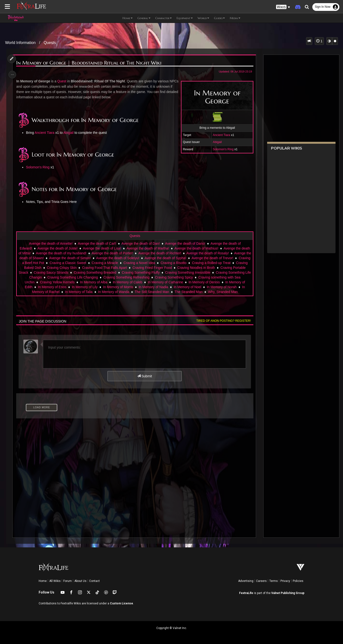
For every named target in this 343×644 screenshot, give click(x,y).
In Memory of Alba (149, 282)
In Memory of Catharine (220, 282)
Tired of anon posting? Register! (222, 326)
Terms (274, 581)
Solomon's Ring (222, 149)
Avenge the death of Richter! (162, 253)
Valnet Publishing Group (288, 593)
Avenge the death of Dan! (140, 243)
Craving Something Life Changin (74, 277)
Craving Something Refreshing (183, 277)
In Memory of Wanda (161, 292)
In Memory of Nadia (206, 287)
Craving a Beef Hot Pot (54, 263)
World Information (20, 43)
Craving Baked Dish (59, 268)
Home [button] (128, 18)
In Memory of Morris (171, 287)
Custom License (121, 603)
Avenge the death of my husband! (64, 253)
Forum (68, 581)
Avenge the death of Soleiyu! (135, 258)
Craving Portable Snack (59, 272)
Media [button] (235, 18)
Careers (261, 581)
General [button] (144, 18)
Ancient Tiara (220, 135)
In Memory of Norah (55, 292)
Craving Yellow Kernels (112, 282)
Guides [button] (219, 18)
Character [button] (164, 18)
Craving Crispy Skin (94, 268)
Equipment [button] (185, 18)
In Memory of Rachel (91, 292)
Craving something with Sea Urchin (63, 282)
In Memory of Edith (71, 287)
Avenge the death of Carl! (97, 243)
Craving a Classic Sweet (95, 263)
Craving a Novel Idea (166, 263)
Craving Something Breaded (143, 272)
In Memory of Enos (105, 287)
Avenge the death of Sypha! (182, 258)
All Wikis (55, 581)
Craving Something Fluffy (189, 272)
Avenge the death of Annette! (50, 243)
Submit (144, 381)
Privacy (285, 581)
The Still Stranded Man (199, 292)
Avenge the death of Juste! (57, 248)
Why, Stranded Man (141, 297)
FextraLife (246, 593)
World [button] (203, 18)
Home (43, 581)
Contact (94, 581)
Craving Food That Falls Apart (137, 268)
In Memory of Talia (126, 292)
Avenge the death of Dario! (185, 243)
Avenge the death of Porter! (115, 253)
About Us (80, 581)
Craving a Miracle (132, 263)
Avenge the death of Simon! (87, 258)
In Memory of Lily (137, 287)
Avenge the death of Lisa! (102, 248)
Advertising (246, 581)
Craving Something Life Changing (129, 277)
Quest (63, 81)
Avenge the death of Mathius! (196, 248)
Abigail (216, 142)
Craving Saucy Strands (99, 272)
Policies (298, 581)
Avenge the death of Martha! (148, 248)
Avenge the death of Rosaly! (210, 253)
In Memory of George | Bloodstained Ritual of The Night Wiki (90, 63)
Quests (50, 43)
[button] (283, 7)
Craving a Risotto (201, 263)
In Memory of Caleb (183, 282)
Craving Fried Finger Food (185, 268)
